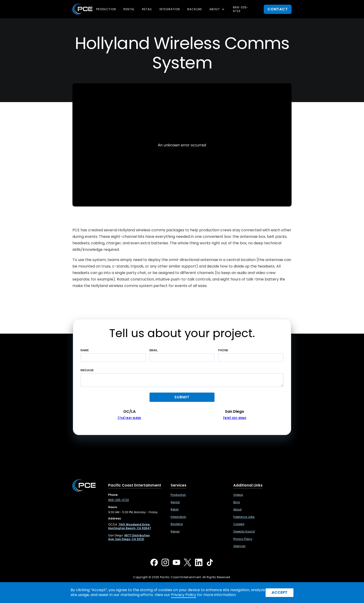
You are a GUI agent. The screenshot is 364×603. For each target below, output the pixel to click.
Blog (237, 502)
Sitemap (239, 546)
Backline (195, 9)
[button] (217, 9)
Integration (170, 9)
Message (87, 370)
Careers (239, 524)
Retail (147, 9)
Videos (238, 495)
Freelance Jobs (244, 517)
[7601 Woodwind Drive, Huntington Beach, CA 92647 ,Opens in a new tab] (130, 526)
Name (85, 350)
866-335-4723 (241, 9)
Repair (175, 532)
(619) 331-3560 (235, 418)
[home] (82, 9)
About (237, 509)
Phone (223, 350)
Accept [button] (279, 592)
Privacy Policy (243, 539)
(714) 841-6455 (129, 418)
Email (154, 350)
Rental (129, 9)
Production (106, 9)
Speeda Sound (244, 532)
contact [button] (278, 9)
